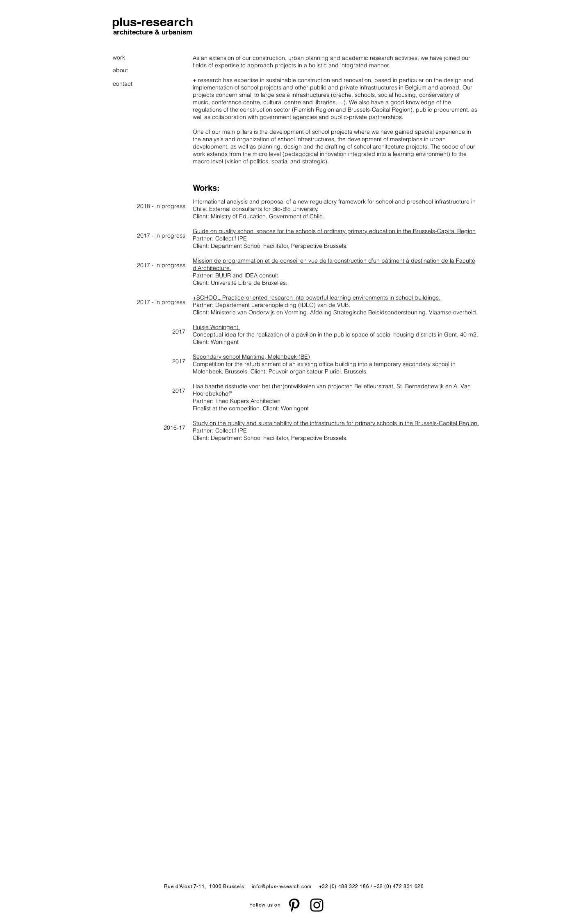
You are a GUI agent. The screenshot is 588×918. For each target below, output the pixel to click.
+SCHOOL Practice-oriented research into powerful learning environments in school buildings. (317, 298)
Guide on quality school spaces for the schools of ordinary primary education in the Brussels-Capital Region (334, 231)
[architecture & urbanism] (153, 32)
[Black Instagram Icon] (317, 905)
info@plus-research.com (282, 886)
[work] (123, 58)
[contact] (123, 84)
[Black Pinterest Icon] (294, 905)
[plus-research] (153, 22)
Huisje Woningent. (216, 327)
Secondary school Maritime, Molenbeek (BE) (251, 357)
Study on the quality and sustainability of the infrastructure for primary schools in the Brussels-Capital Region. (336, 423)
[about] (126, 71)
